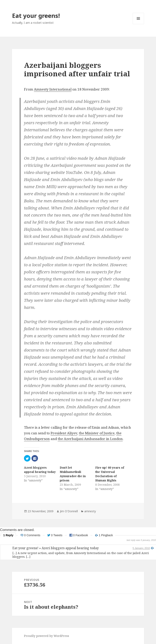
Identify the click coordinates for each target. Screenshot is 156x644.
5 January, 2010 (141, 548)
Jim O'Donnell (69, 511)
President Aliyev (64, 433)
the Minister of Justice (97, 433)
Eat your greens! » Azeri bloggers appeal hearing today (56, 548)
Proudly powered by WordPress (47, 636)
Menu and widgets (138, 24)
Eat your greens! (36, 16)
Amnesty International (53, 89)
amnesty (90, 511)
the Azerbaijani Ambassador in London (90, 439)
